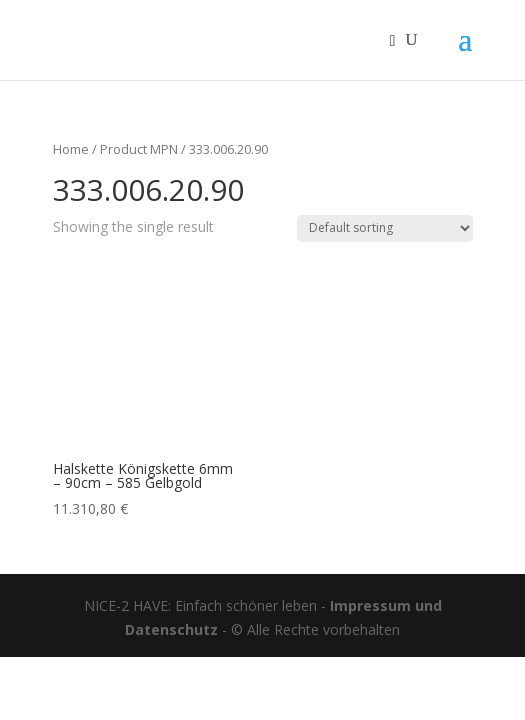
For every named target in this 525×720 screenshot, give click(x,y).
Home (71, 149)
